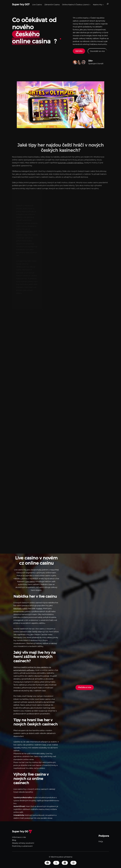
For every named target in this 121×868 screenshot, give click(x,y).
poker (40, 608)
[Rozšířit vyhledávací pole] (108, 5)
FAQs (101, 842)
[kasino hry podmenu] (103, 5)
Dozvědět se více (97, 51)
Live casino (30, 581)
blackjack (17, 608)
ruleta (25, 608)
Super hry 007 (21, 4)
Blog (14, 840)
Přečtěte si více (85, 687)
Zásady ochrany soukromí (23, 843)
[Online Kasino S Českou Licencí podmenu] (90, 5)
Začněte (79, 51)
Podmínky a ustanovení (22, 846)
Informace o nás (19, 837)
